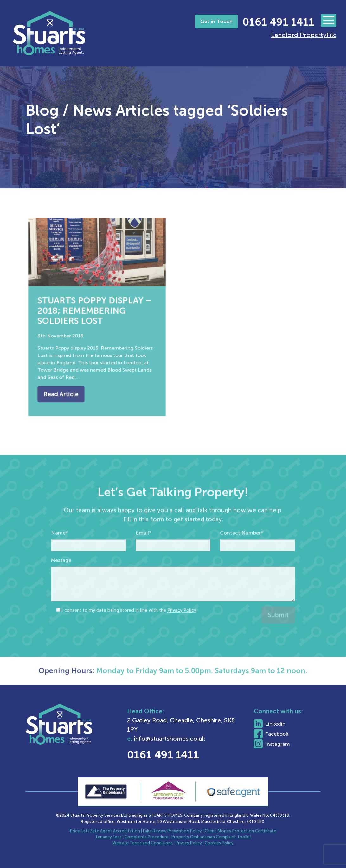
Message (61, 576)
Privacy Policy (182, 626)
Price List (79, 831)
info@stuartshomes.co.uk (190, 739)
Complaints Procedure (147, 837)
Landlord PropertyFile (304, 35)
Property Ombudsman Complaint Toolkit (211, 837)
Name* (60, 549)
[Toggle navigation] (329, 20)
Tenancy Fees (108, 837)
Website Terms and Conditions (143, 843)
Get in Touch (216, 21)
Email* (144, 549)
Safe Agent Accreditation (115, 831)
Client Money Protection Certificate (240, 831)
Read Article (66, 385)
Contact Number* (242, 549)
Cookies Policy (219, 843)
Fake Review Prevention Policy (172, 831)
